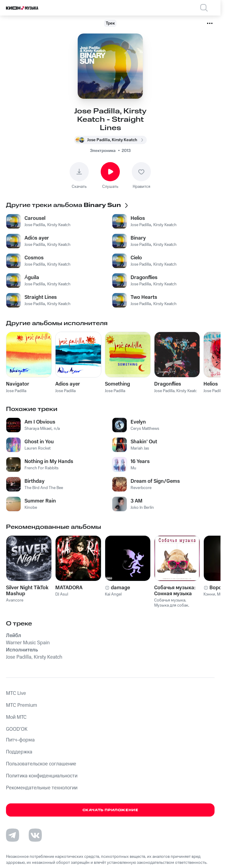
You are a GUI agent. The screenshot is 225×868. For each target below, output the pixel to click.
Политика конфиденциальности (42, 776)
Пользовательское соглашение (41, 764)
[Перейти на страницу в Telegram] (13, 835)
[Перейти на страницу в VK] (35, 835)
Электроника (103, 151)
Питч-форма (20, 740)
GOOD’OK (17, 729)
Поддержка (19, 752)
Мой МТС (16, 717)
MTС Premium (22, 705)
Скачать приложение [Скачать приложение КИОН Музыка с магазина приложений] (110, 810)
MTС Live (16, 693)
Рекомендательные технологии (42, 788)
